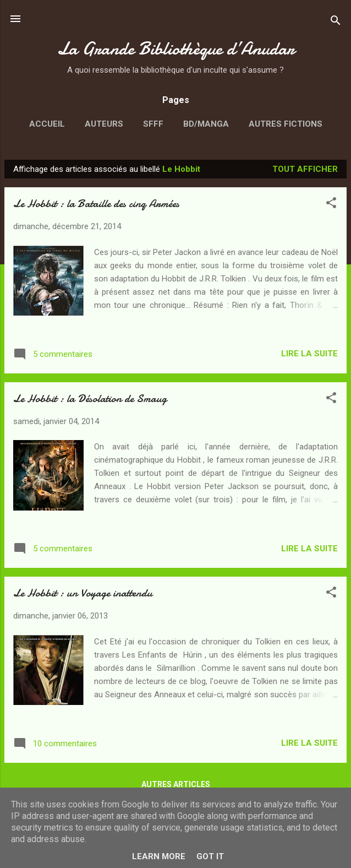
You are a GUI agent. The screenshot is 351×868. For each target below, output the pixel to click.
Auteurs (104, 124)
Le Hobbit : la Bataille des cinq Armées (96, 204)
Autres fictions (286, 124)
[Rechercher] (336, 22)
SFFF (153, 124)
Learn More (159, 856)
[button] (331, 205)
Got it (210, 856)
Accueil (47, 124)
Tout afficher (305, 169)
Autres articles (176, 784)
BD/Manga (206, 124)
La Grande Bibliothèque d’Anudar (176, 49)
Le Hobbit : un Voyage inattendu (83, 593)
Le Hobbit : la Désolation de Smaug (90, 398)
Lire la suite (309, 354)
